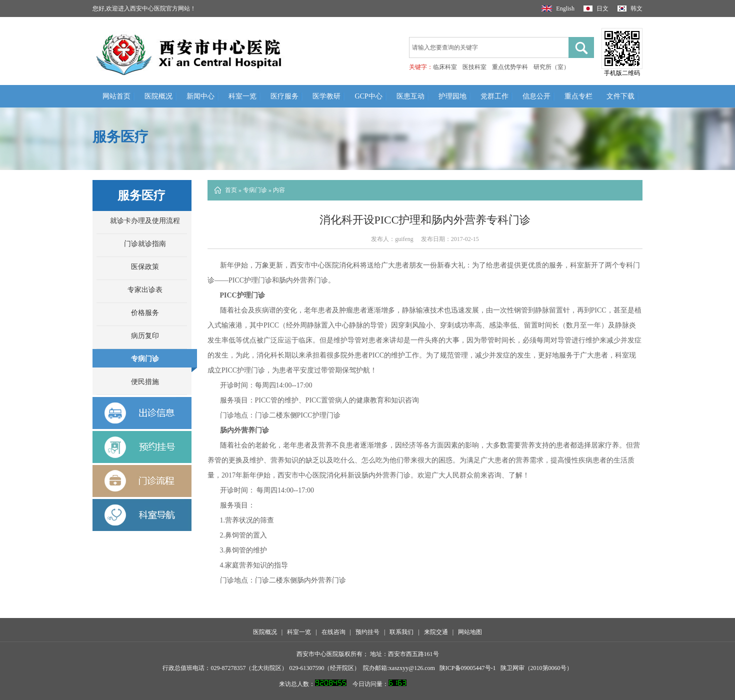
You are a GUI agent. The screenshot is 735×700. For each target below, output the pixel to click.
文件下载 (620, 96)
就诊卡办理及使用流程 (145, 221)
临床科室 (445, 67)
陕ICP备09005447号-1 (468, 668)
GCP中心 (368, 96)
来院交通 (436, 632)
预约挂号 (367, 632)
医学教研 (326, 96)
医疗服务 (284, 96)
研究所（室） (551, 67)
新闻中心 (200, 96)
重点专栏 (578, 96)
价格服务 (145, 313)
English (558, 8)
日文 (596, 8)
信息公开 (536, 96)
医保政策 (145, 267)
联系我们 (401, 632)
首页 (231, 190)
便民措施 (145, 382)
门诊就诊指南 (145, 244)
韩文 (630, 8)
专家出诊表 (145, 290)
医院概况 (158, 96)
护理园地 (452, 96)
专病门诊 (145, 359)
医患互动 (410, 96)
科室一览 (242, 96)
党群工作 (494, 96)
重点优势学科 (510, 67)
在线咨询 (333, 632)
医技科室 (474, 67)
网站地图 (470, 632)
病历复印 (145, 336)
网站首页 (116, 96)
